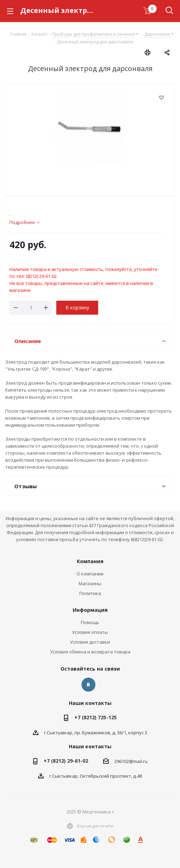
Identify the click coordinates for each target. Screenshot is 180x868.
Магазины (90, 583)
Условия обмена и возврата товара (90, 652)
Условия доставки (90, 642)
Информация (90, 610)
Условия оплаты (90, 632)
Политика (90, 593)
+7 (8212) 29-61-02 (66, 761)
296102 (122, 761)
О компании (90, 574)
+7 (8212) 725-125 (96, 717)
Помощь (90, 622)
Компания (90, 561)
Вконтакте (88, 685)
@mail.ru (138, 761)
